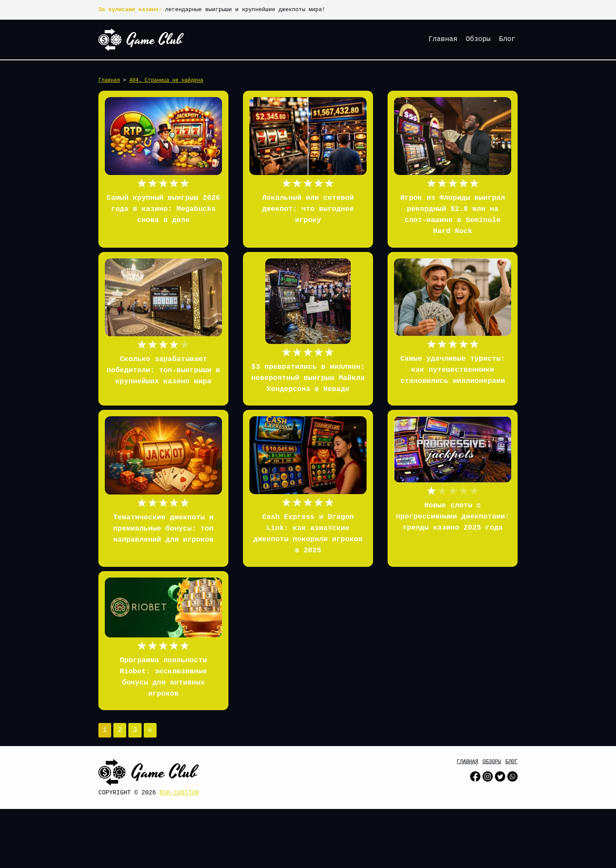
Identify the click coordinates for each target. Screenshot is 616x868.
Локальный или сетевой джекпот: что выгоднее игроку (308, 209)
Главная (443, 39)
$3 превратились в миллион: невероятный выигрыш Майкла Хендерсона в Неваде (308, 378)
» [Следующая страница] (150, 730)
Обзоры (478, 39)
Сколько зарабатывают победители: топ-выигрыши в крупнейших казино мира (163, 370)
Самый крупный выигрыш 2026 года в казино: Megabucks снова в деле (163, 209)
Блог (507, 39)
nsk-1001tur (179, 793)
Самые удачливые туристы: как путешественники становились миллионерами (453, 370)
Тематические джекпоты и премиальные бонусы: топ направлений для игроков (164, 529)
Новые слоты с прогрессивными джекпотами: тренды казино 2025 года (452, 517)
